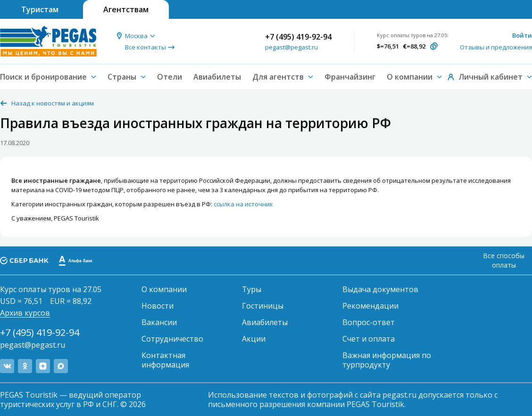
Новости (158, 306)
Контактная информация (165, 360)
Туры (252, 289)
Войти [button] (522, 35)
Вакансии (159, 322)
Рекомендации (370, 306)
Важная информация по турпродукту (387, 360)
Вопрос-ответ (369, 322)
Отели (170, 77)
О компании (164, 289)
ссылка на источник (243, 204)
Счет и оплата (369, 339)
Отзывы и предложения (496, 47)
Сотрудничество (172, 339)
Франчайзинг (350, 77)
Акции (254, 339)
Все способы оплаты (504, 260)
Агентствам (126, 9)
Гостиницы (263, 306)
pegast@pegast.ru (291, 47)
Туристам (40, 9)
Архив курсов (25, 313)
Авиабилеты (217, 77)
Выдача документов (380, 289)
